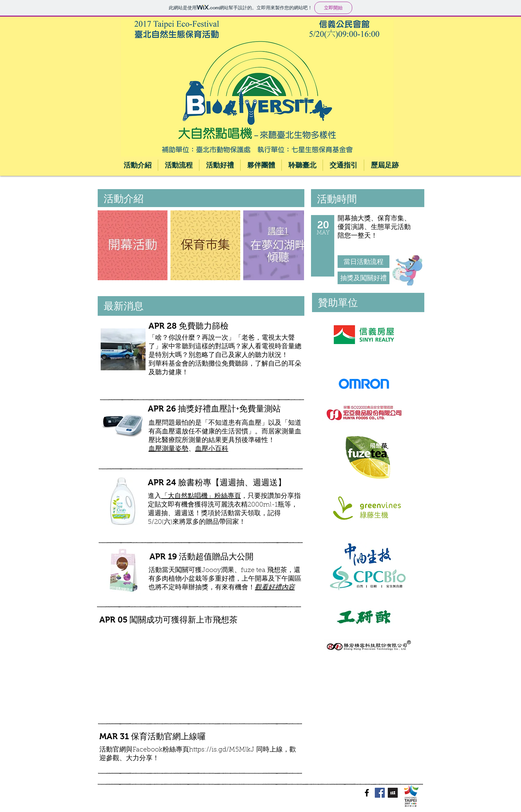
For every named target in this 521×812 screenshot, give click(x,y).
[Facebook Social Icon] (380, 793)
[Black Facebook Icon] (367, 793)
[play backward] (106, 245)
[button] (133, 245)
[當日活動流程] (364, 262)
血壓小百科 (212, 449)
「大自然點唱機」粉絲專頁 (201, 496)
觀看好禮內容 (275, 588)
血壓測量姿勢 (168, 449)
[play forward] (296, 245)
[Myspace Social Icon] (393, 793)
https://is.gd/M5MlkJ (223, 750)
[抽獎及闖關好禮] (364, 278)
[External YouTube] (189, 675)
